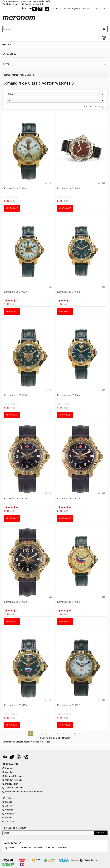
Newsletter (62, 847)
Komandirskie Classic (21, 75)
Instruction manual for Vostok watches (24, 792)
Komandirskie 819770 (15, 395)
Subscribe (101, 833)
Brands (9, 802)
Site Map (9, 821)
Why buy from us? (14, 780)
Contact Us (10, 814)
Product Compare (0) (93, 107)
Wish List (38, 847)
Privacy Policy (12, 784)
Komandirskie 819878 (15, 292)
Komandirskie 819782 (69, 292)
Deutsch (96, 9)
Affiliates (9, 806)
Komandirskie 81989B (69, 188)
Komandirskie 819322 (69, 705)
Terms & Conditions (14, 788)
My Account (10, 847)
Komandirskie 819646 (69, 395)
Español (82, 9)
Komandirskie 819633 (69, 498)
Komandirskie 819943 (15, 188)
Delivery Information (15, 776)
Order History (25, 847)
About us (9, 772)
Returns (9, 818)
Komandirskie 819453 (15, 705)
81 (34, 75)
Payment (9, 768)
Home (7, 75)
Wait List (50, 847)
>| (80, 733)
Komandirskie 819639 (15, 498)
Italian (89, 9)
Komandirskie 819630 (15, 602)
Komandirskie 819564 (69, 602)
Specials (9, 810)
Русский (67, 9)
